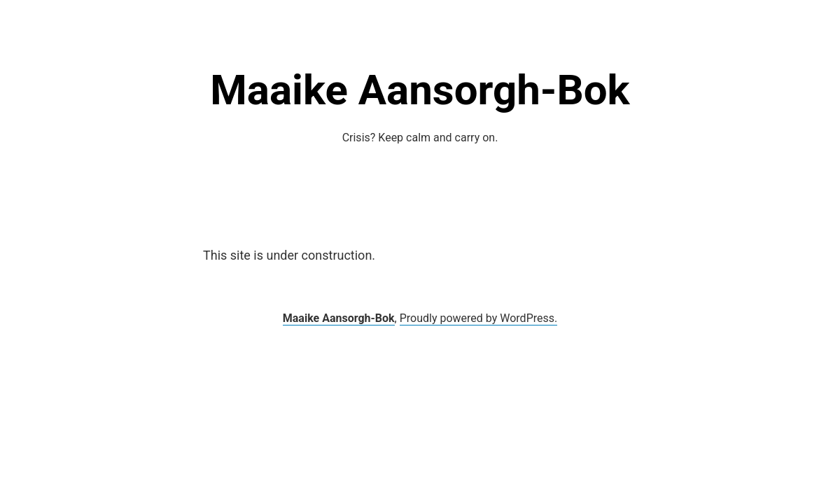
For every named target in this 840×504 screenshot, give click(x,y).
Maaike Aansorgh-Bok (420, 90)
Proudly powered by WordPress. (479, 318)
